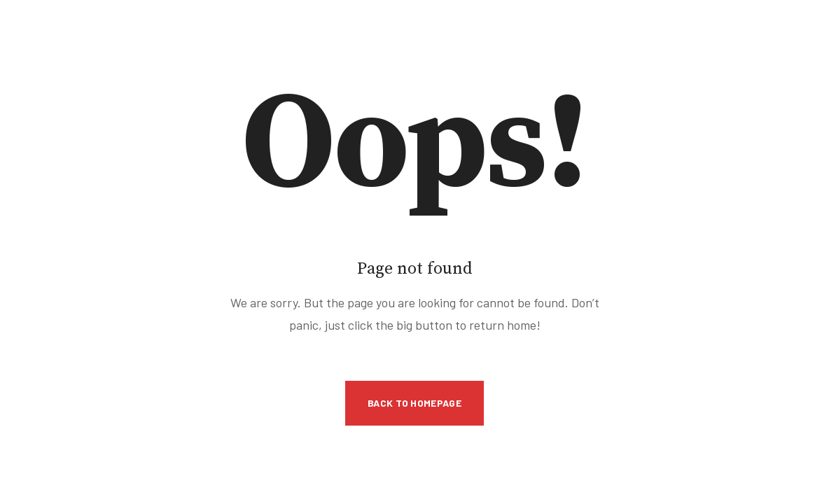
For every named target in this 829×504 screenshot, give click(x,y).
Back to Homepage (415, 403)
